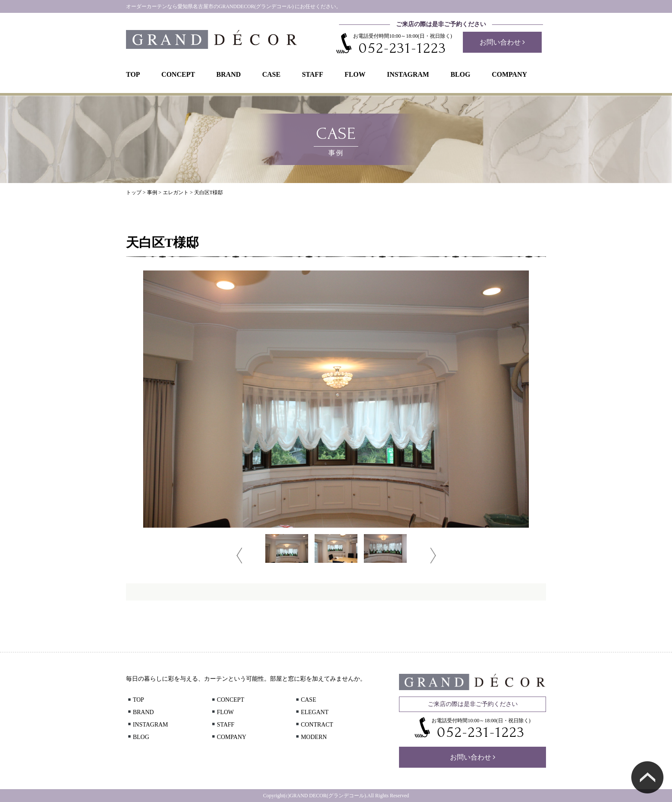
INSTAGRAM (408, 74)
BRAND (229, 74)
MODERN (311, 737)
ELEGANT (312, 712)
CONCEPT (178, 74)
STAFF (312, 74)
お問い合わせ (502, 42)
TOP (133, 74)
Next (433, 556)
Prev (239, 556)
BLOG (460, 74)
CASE (271, 74)
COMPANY (509, 74)
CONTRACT (314, 725)
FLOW (355, 74)
